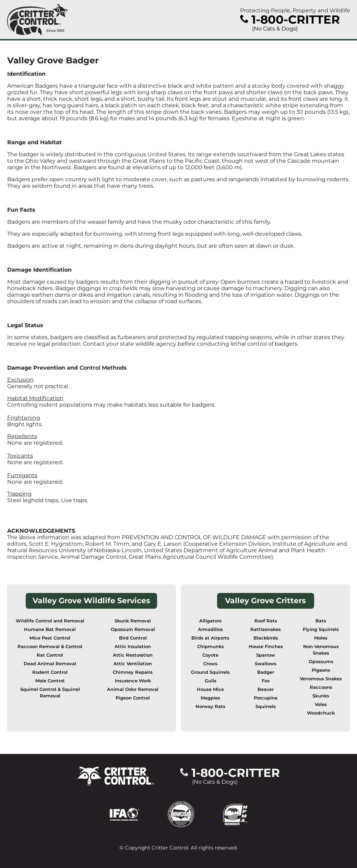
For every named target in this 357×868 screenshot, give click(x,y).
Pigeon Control (133, 698)
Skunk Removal (133, 621)
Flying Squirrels (321, 629)
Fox (266, 681)
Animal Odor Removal (133, 689)
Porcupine (266, 698)
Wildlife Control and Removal (50, 621)
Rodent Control (50, 672)
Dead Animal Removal (50, 664)
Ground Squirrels (210, 672)
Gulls (211, 681)
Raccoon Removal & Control (50, 647)
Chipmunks (211, 647)
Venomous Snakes (321, 679)
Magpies (210, 698)
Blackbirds (266, 638)
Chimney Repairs (133, 672)
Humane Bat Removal (50, 629)
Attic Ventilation (133, 664)
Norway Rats (210, 706)
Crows (210, 664)
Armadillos (210, 629)
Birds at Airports (210, 638)
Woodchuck (321, 713)
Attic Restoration (133, 655)
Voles (321, 704)
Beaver (266, 689)
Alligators (210, 621)
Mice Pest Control (50, 638)
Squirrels (266, 706)
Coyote (210, 655)
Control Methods (103, 368)
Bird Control (133, 638)
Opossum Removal (133, 629)
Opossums (321, 662)
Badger (266, 672)
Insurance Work (133, 681)
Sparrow (266, 655)
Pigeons (321, 670)
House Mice (210, 689)
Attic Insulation (133, 647)
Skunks (321, 696)
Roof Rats (266, 621)
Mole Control (50, 681)
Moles (321, 638)
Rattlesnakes (266, 629)
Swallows (266, 664)
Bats (321, 621)
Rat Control (50, 655)
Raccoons (321, 687)
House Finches (266, 647)
